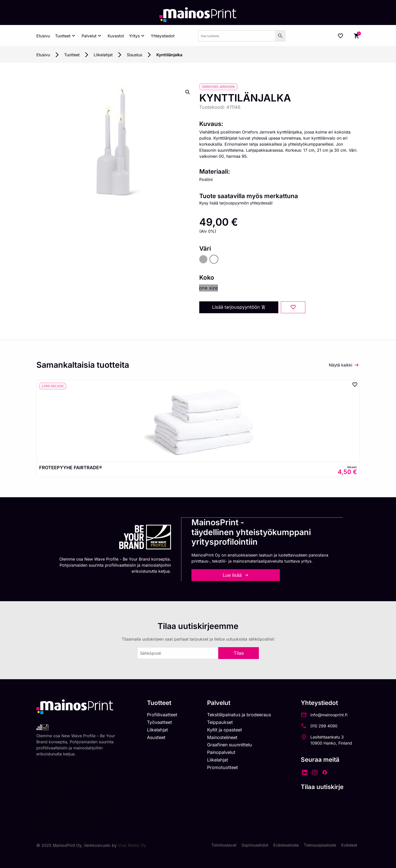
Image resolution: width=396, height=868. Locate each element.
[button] (188, 92)
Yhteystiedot (163, 36)
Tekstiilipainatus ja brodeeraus (241, 714)
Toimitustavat (222, 845)
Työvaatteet (160, 722)
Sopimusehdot (253, 845)
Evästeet (349, 845)
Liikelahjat (103, 55)
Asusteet (157, 737)
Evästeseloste (285, 845)
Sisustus (134, 55)
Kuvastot (116, 36)
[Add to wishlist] (293, 307)
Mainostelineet (224, 737)
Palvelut (92, 36)
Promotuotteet (224, 768)
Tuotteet (66, 36)
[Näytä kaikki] (357, 365)
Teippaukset (221, 722)
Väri (205, 249)
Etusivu (43, 36)
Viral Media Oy (132, 845)
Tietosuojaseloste (319, 845)
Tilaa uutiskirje (325, 786)
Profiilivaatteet (163, 714)
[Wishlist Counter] (340, 36)
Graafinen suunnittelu (231, 745)
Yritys (137, 36)
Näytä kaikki (341, 365)
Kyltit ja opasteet (226, 730)
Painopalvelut (222, 753)
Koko (207, 278)
